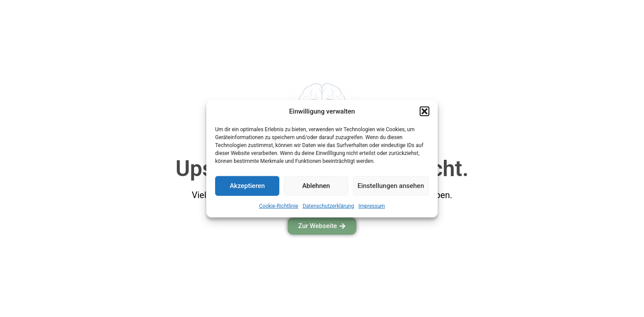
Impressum (372, 206)
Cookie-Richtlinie (279, 206)
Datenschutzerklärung (328, 206)
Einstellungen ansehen (391, 186)
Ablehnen (316, 186)
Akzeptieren (247, 186)
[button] (424, 111)
